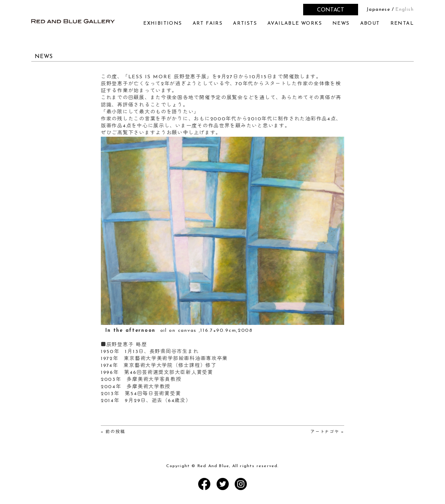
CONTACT (331, 10)
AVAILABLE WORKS (295, 23)
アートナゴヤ (325, 432)
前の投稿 (115, 432)
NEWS (341, 23)
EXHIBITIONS (163, 23)
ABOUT (370, 23)
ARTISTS (245, 23)
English (404, 10)
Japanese (378, 10)
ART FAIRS (208, 23)
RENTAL (402, 23)
